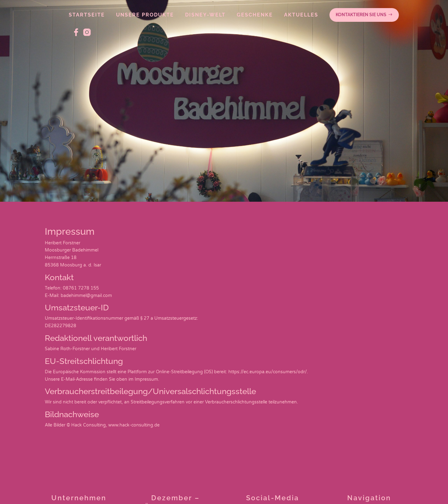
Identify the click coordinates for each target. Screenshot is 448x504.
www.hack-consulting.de (134, 425)
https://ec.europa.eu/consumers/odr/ (268, 372)
